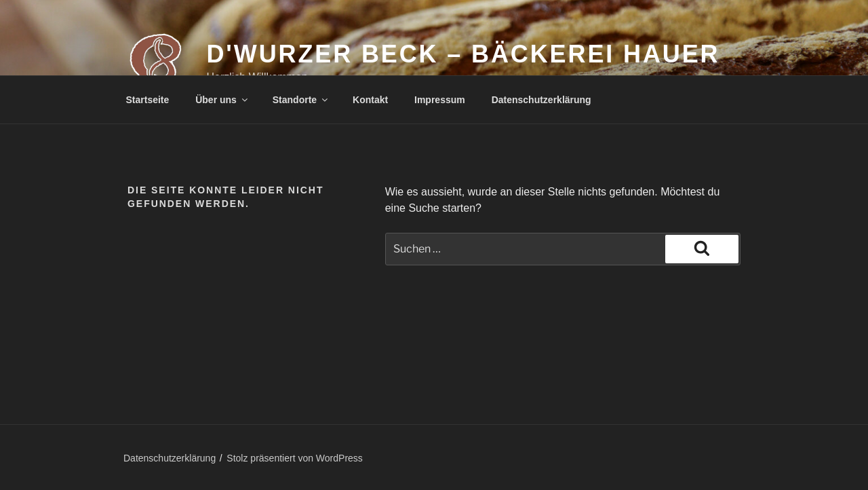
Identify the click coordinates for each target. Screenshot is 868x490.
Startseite (148, 100)
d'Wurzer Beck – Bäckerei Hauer (463, 54)
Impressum (440, 100)
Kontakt (370, 100)
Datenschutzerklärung (541, 100)
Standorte (301, 100)
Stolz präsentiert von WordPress (295, 458)
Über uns (222, 100)
